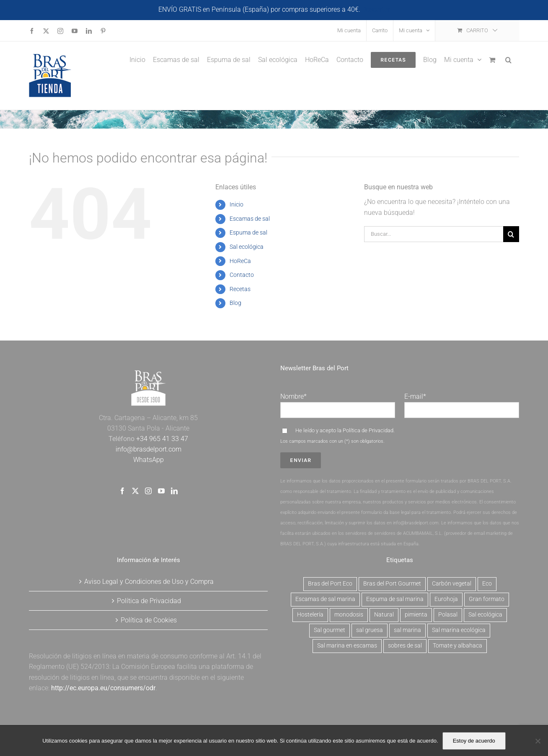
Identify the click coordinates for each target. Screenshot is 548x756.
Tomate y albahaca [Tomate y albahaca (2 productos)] (458, 646)
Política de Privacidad (368, 430)
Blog (235, 303)
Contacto (242, 275)
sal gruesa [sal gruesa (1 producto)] (370, 630)
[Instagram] (148, 491)
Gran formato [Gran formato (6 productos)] (487, 599)
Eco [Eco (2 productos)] (487, 584)
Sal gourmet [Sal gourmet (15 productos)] (330, 630)
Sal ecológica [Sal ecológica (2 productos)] (485, 615)
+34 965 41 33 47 (161, 439)
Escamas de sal (250, 219)
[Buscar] (511, 234)
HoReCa (240, 261)
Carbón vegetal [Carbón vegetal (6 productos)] (452, 584)
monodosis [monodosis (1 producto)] (349, 615)
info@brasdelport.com (149, 449)
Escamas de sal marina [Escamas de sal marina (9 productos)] (325, 599)
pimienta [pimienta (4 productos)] (416, 615)
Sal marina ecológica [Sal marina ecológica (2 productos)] (459, 630)
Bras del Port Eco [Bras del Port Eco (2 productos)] (330, 584)
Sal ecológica (247, 247)
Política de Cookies (149, 620)
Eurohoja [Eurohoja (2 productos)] (446, 599)
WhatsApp (149, 460)
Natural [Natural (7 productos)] (384, 615)
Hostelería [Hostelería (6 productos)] (310, 615)
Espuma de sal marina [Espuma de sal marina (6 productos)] (395, 599)
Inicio (237, 204)
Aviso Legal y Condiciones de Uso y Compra (149, 582)
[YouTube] (161, 491)
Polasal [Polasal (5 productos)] (448, 615)
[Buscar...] (434, 234)
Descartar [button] (376, 9)
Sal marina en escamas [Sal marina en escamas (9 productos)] (347, 646)
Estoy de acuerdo (474, 741)
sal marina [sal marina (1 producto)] (407, 630)
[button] (508, 59)
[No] (538, 741)
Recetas (240, 289)
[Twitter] (135, 491)
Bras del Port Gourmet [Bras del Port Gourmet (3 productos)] (392, 584)
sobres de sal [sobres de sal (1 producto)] (405, 646)
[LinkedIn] (174, 491)
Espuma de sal (248, 232)
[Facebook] (122, 491)
